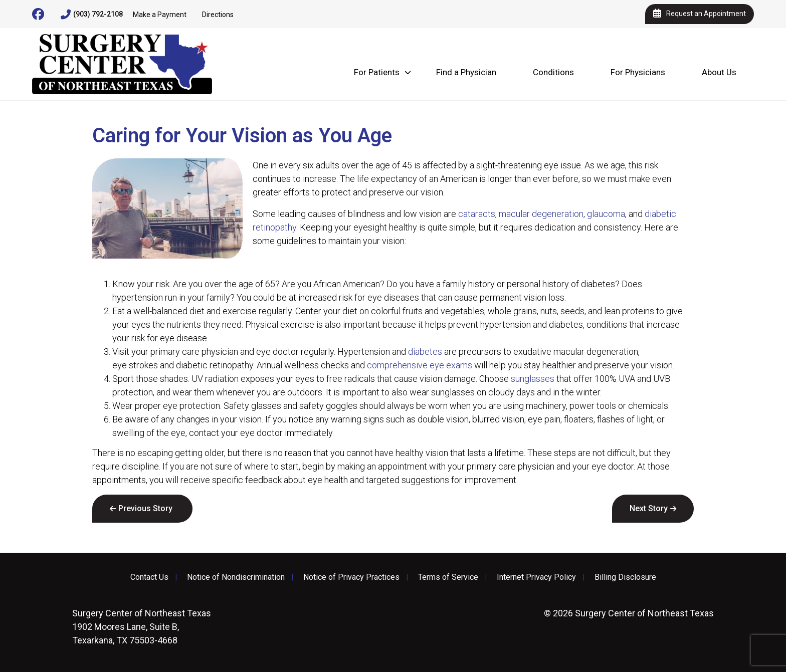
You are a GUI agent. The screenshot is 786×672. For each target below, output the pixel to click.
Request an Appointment (700, 14)
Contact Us (149, 577)
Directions (218, 15)
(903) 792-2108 (92, 15)
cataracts (477, 214)
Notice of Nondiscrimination (236, 577)
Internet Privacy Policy (536, 577)
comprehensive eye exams (420, 365)
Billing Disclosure (625, 577)
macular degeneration (541, 214)
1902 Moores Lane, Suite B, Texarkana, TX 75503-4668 (142, 627)
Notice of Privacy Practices (351, 577)
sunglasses (533, 379)
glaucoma (606, 214)
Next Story (649, 508)
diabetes (425, 352)
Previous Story (145, 508)
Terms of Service (448, 577)
